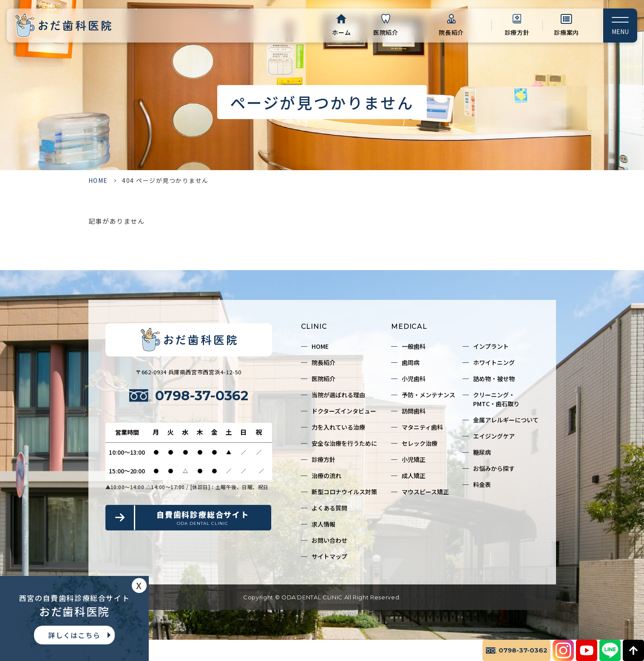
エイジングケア (494, 436)
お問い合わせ (329, 540)
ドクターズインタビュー (344, 411)
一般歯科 (414, 346)
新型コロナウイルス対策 (344, 492)
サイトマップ (329, 556)
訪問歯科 (414, 411)
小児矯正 (414, 459)
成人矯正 (414, 476)
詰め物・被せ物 (494, 379)
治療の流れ (326, 476)
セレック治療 (420, 443)
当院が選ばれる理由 (338, 395)
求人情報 (323, 524)
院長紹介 (451, 32)
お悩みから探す (494, 468)
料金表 (482, 484)
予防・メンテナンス (428, 395)
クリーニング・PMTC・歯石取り (496, 399)
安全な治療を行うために (344, 443)
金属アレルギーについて (506, 420)
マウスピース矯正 (425, 492)
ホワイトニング (494, 362)
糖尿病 (482, 452)
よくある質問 (329, 508)
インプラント (491, 346)
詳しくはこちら (74, 635)
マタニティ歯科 (422, 427)
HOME (98, 180)
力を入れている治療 (338, 427)
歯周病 (411, 362)
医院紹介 (386, 32)
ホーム (341, 32)
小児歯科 (414, 379)
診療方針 (517, 32)
